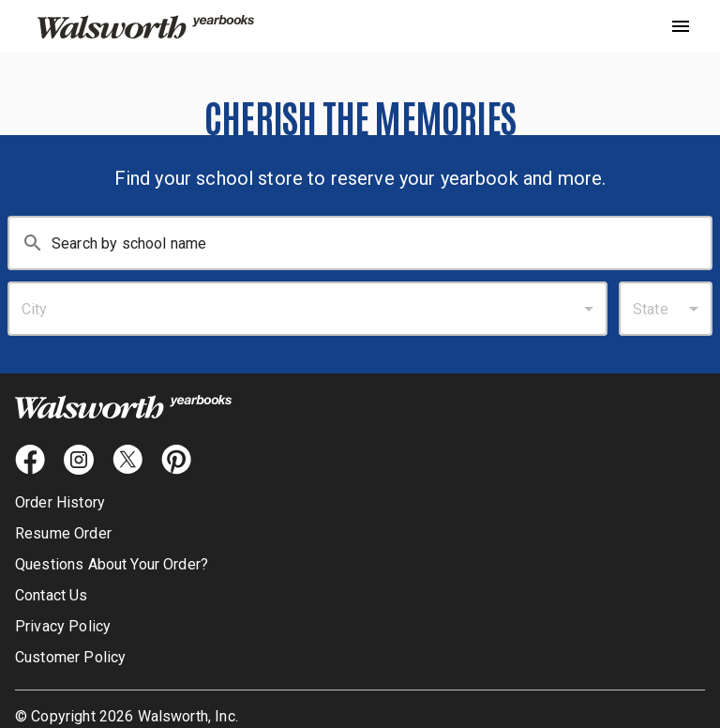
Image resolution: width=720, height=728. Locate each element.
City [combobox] (35, 309)
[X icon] (127, 460)
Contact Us (52, 595)
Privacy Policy (63, 626)
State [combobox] (651, 309)
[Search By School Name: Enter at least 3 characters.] (382, 243)
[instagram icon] (79, 460)
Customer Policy (70, 657)
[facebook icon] (30, 460)
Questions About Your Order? (112, 564)
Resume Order (63, 533)
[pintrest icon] (176, 460)
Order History (60, 502)
